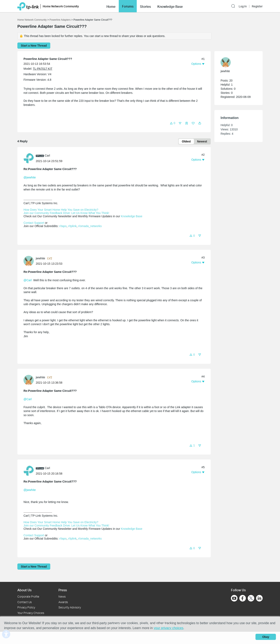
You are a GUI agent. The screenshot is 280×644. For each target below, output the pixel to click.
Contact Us (25, 602)
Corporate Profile (28, 596)
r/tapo (63, 226)
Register (257, 6)
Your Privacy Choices (31, 613)
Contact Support (34, 223)
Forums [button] (128, 6)
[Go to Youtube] (234, 598)
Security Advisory (70, 607)
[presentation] (29, 158)
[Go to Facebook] (243, 598)
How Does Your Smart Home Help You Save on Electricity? (61, 210)
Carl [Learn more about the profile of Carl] (47, 156)
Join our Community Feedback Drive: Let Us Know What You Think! (66, 213)
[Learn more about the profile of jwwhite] (30, 261)
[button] (111, 6)
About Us (24, 590)
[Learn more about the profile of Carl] (30, 158)
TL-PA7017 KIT (43, 69)
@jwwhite (30, 177)
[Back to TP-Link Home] (28, 6)
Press (63, 590)
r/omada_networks (90, 226)
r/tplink (72, 226)
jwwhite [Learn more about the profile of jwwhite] (40, 258)
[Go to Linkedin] (259, 598)
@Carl (28, 280)
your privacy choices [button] (169, 628)
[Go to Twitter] (251, 599)
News (62, 596)
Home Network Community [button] (61, 6)
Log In (243, 6)
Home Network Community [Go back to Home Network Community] (32, 20)
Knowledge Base (132, 216)
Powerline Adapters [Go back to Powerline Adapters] (60, 20)
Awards (63, 602)
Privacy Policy (26, 607)
